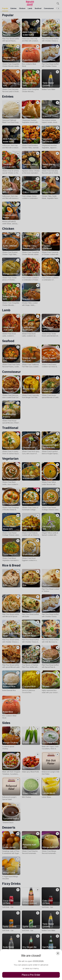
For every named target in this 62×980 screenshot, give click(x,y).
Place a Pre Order (31, 975)
